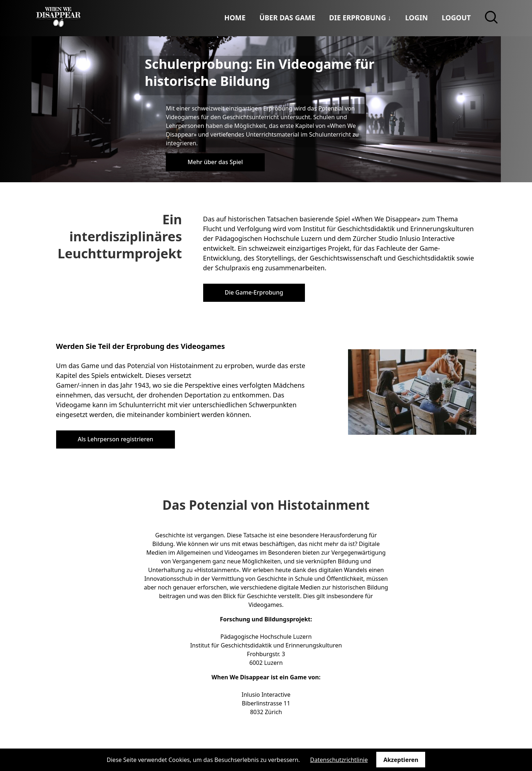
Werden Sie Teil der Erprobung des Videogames (141, 346)
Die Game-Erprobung (254, 292)
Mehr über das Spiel (215, 162)
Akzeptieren (401, 760)
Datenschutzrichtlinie (339, 760)
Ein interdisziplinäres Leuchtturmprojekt (120, 236)
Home (235, 18)
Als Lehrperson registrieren (116, 439)
